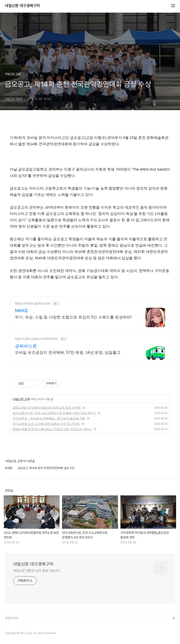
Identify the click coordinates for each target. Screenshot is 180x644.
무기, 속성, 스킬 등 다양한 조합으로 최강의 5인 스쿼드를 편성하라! (73, 317)
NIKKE (21, 311)
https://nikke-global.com (33, 303)
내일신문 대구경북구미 (22, 6)
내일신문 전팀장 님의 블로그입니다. (37, 571)
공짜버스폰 (26, 346)
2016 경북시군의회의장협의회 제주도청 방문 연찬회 (47, 408)
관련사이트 (12, 618)
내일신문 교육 (21, 399)
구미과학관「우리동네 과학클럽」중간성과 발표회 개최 (49, 418)
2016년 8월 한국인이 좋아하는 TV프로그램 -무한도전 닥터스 (52, 429)
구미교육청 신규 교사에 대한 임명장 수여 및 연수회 (46, 424)
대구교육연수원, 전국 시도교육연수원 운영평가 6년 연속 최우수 (54, 413)
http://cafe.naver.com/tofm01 (37, 339)
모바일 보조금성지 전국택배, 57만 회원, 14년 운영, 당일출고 (68, 352)
